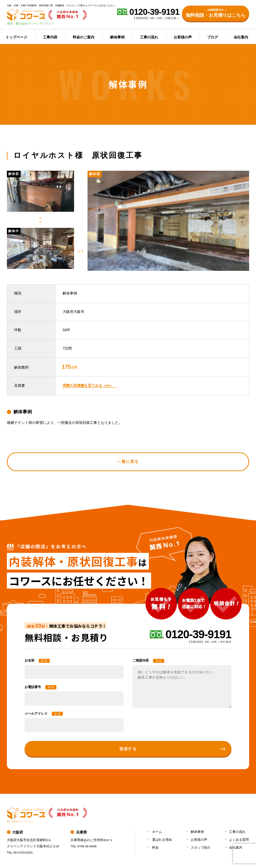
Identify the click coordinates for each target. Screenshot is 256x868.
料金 (155, 847)
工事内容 (50, 37)
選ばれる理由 (162, 840)
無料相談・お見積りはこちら (216, 13)
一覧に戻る (128, 462)
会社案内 (241, 37)
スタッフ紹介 (201, 847)
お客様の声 (183, 37)
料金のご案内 (84, 37)
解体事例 (117, 37)
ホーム (157, 832)
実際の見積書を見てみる (88, 385)
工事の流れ (149, 37)
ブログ (213, 37)
